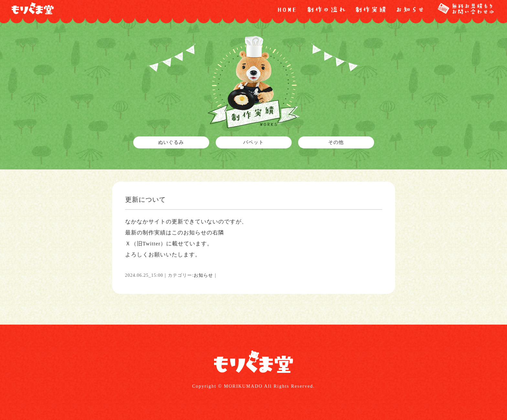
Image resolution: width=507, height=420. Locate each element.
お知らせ (203, 275)
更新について (146, 199)
